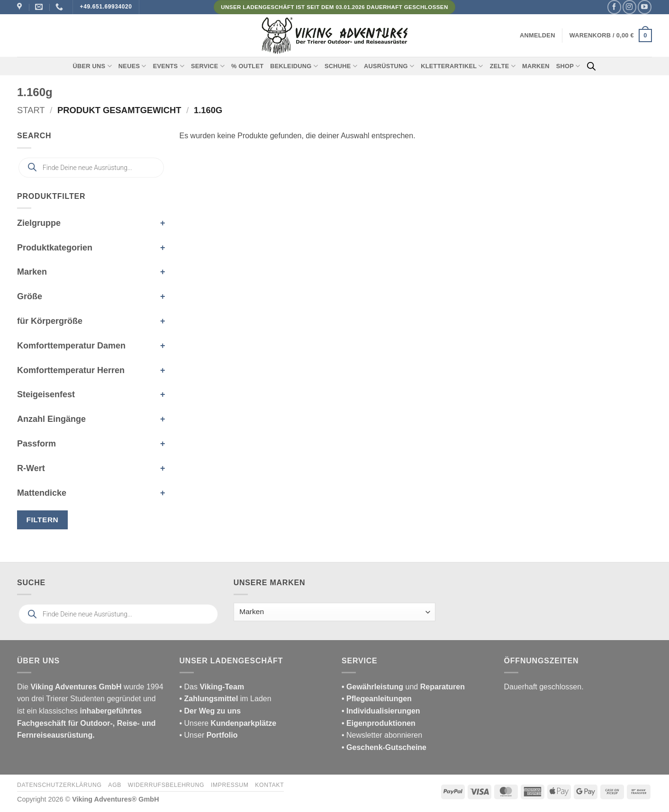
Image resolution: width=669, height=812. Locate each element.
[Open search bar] (591, 66)
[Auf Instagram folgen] (629, 7)
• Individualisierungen (381, 711)
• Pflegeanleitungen (377, 699)
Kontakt (269, 785)
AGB (115, 785)
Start (31, 110)
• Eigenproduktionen (379, 723)
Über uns (92, 66)
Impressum (230, 785)
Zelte (503, 66)
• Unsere (195, 723)
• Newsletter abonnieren (382, 735)
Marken (536, 66)
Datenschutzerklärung (59, 785)
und (403, 687)
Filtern (43, 520)
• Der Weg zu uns (210, 711)
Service (208, 66)
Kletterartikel (452, 66)
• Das (212, 687)
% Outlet (247, 66)
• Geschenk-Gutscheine (384, 747)
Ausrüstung (389, 66)
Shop (568, 66)
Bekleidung (294, 66)
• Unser (209, 735)
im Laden (226, 699)
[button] (538, 36)
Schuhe (341, 66)
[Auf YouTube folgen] (645, 7)
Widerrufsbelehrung (166, 785)
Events (169, 66)
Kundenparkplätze (244, 723)
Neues (132, 66)
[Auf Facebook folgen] (614, 7)
